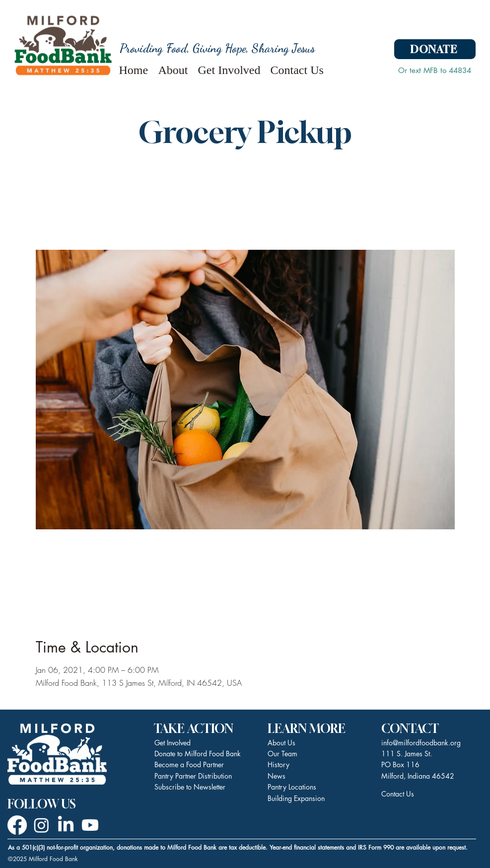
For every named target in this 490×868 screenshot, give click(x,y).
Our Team (282, 754)
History (279, 764)
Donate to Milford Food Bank (198, 754)
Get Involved (173, 743)
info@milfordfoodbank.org (421, 743)
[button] (173, 68)
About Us (281, 743)
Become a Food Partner (189, 764)
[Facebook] (17, 825)
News (277, 776)
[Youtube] (90, 825)
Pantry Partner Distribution (193, 776)
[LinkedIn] (66, 825)
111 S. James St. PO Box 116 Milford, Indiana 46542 (418, 765)
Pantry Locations (292, 787)
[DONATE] (435, 49)
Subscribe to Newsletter (190, 787)
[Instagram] (41, 825)
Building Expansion (296, 798)
